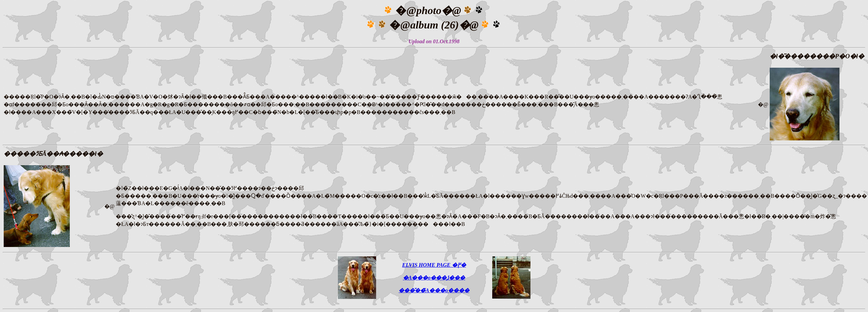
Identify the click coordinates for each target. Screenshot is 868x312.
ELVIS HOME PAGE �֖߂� (434, 265)
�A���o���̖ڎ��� (434, 278)
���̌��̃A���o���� (434, 290)
